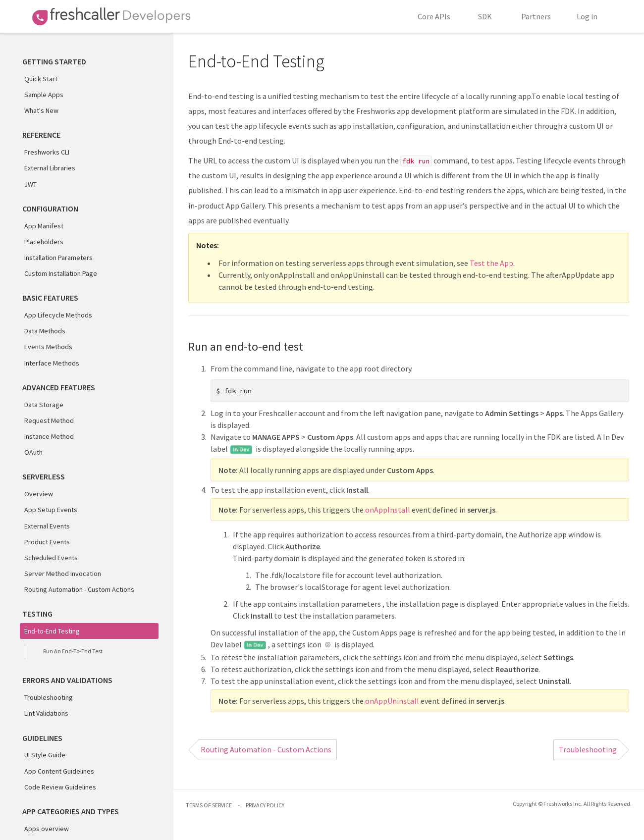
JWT (30, 184)
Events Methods (48, 347)
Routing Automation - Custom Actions (79, 589)
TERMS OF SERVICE (209, 805)
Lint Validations (46, 713)
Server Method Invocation (63, 574)
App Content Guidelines (59, 771)
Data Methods (45, 331)
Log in (587, 16)
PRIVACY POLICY (265, 805)
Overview (39, 494)
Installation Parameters (58, 258)
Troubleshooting (49, 697)
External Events (47, 526)
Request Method (49, 420)
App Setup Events (51, 510)
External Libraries (50, 168)
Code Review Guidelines (60, 787)
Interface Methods (52, 363)
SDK (485, 16)
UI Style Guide (45, 755)
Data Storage (44, 405)
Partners (536, 16)
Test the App (491, 263)
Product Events (47, 542)
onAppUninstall (392, 701)
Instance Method (49, 436)
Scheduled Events (51, 558)
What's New (41, 110)
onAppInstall (388, 510)
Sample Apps (44, 95)
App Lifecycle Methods (58, 315)
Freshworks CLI (47, 152)
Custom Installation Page (61, 273)
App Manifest (44, 226)
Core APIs (434, 16)
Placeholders (44, 242)
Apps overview (47, 829)
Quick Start (41, 79)
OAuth (33, 452)
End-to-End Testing (52, 631)
